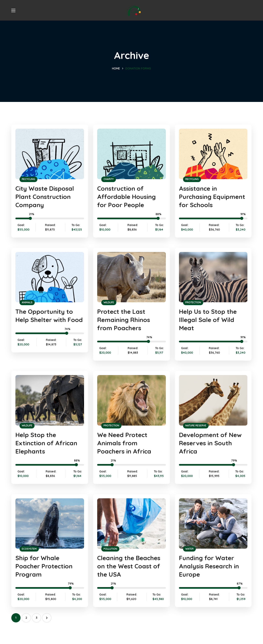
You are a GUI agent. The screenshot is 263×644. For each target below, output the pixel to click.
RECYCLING (28, 179)
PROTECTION (193, 302)
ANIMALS (27, 302)
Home (116, 68)
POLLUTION (110, 549)
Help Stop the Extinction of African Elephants (46, 443)
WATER (189, 549)
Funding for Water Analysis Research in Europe (209, 566)
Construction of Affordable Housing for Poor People (126, 197)
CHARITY (109, 179)
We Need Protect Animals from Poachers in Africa (124, 443)
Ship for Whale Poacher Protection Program (44, 566)
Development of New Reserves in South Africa (210, 443)
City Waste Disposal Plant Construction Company (45, 197)
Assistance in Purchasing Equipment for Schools (212, 197)
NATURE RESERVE (196, 425)
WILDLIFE (109, 302)
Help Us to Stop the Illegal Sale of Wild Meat (208, 320)
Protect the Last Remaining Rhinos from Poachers (124, 320)
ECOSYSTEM (29, 549)
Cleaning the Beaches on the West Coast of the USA (129, 566)
